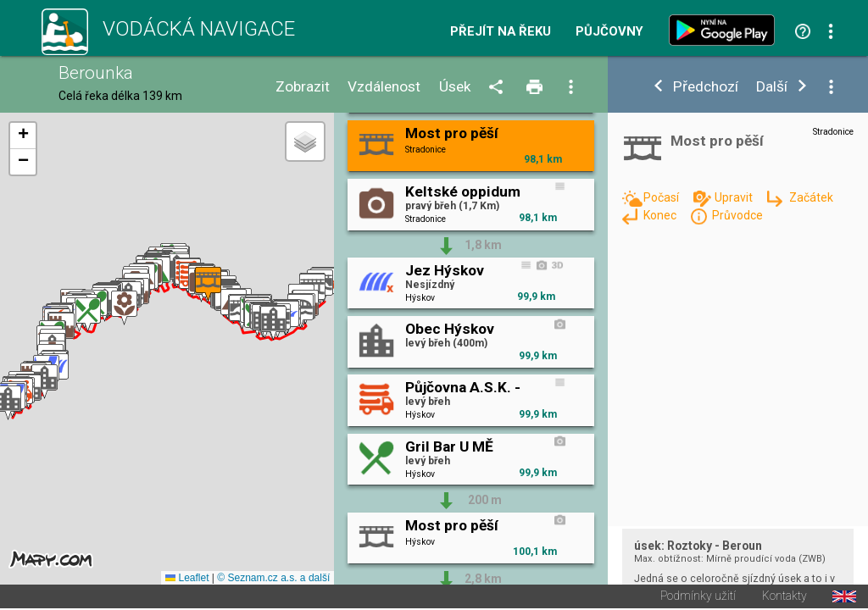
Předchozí (706, 87)
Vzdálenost (384, 87)
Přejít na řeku (501, 32)
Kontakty (785, 598)
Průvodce (737, 215)
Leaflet (187, 579)
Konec (661, 215)
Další (772, 87)
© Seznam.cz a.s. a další (273, 579)
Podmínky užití (698, 598)
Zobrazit (303, 87)
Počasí (662, 197)
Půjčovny (609, 32)
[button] (45, 383)
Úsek (455, 87)
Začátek (811, 197)
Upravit (735, 197)
